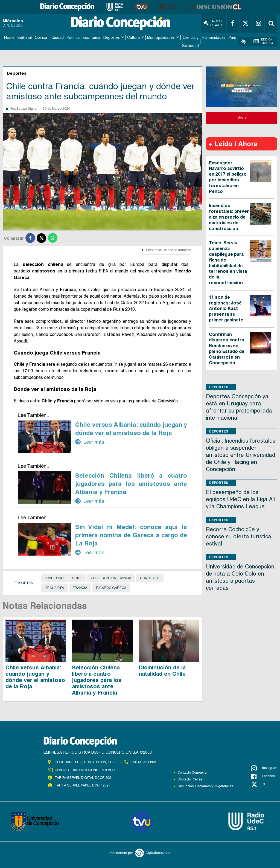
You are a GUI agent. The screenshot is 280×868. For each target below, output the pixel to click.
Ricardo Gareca (111, 587)
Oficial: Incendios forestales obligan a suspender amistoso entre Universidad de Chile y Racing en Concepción (241, 455)
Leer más (90, 442)
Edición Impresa (263, 41)
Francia (80, 587)
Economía (91, 37)
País (232, 37)
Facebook (264, 776)
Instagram (264, 768)
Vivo (242, 117)
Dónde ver (150, 577)
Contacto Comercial (192, 772)
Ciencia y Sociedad (190, 41)
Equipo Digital (27, 108)
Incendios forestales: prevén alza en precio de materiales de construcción (229, 217)
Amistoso (54, 577)
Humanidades (214, 37)
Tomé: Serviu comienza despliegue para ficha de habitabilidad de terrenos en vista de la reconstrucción (228, 262)
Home (9, 37)
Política (73, 37)
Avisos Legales (213, 23)
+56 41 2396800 (144, 762)
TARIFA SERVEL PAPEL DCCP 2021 (82, 785)
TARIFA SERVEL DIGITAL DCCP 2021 (84, 777)
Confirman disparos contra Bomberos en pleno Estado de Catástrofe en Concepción (227, 348)
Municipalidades (161, 37)
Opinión (42, 37)
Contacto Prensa (190, 779)
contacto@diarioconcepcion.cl (85, 769)
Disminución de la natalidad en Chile (162, 670)
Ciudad (58, 37)
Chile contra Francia (111, 577)
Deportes (112, 37)
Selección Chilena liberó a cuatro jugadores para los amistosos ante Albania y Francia (131, 483)
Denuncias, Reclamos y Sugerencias (205, 786)
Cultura (133, 37)
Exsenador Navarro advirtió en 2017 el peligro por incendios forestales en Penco (228, 177)
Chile (77, 577)
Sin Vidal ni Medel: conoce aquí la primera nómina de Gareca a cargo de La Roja (131, 535)
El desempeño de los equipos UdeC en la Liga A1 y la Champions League (241, 499)
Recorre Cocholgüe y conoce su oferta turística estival (239, 536)
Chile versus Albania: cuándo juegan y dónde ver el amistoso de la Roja (35, 676)
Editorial (25, 37)
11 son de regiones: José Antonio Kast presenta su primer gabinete (226, 308)
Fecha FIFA (55, 587)
